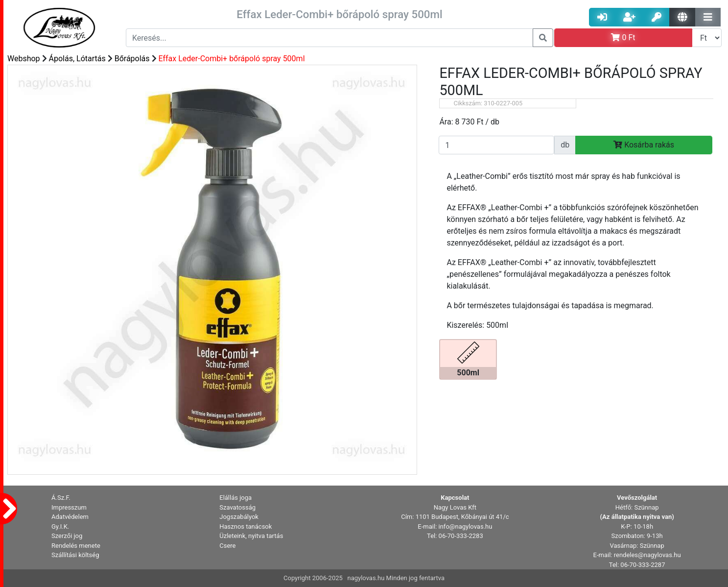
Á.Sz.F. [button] (61, 498)
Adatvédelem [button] (70, 517)
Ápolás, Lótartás (77, 59)
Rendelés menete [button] (76, 546)
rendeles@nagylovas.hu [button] (647, 555)
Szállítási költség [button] (75, 555)
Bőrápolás (132, 59)
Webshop (24, 59)
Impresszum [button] (69, 507)
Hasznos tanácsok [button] (246, 526)
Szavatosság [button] (237, 507)
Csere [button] (227, 546)
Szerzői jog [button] (67, 536)
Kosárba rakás (644, 145)
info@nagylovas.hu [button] (466, 526)
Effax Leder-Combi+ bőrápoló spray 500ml (232, 59)
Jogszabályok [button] (239, 517)
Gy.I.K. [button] (60, 526)
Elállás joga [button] (235, 498)
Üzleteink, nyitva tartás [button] (251, 536)
